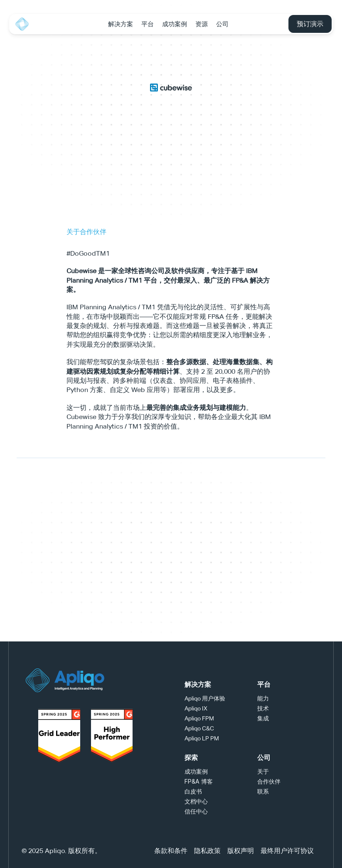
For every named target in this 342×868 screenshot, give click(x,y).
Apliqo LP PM (202, 738)
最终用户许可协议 (287, 851)
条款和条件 (171, 851)
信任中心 (196, 811)
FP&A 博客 (199, 781)
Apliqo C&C (199, 728)
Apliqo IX (196, 708)
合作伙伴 (269, 781)
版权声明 (241, 851)
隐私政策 (207, 851)
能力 (263, 698)
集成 (263, 718)
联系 (263, 791)
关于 (263, 771)
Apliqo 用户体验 (205, 698)
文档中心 (196, 801)
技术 (263, 708)
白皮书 (193, 791)
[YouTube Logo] (125, 680)
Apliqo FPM (199, 718)
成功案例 (196, 771)
